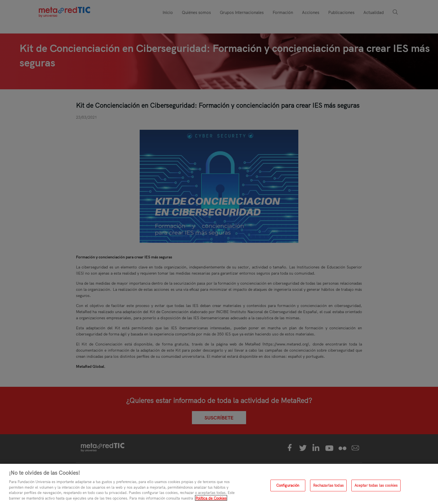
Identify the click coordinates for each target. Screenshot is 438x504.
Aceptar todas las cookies (376, 487)
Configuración (288, 487)
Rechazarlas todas (328, 487)
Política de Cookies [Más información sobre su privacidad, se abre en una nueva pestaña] (211, 500)
